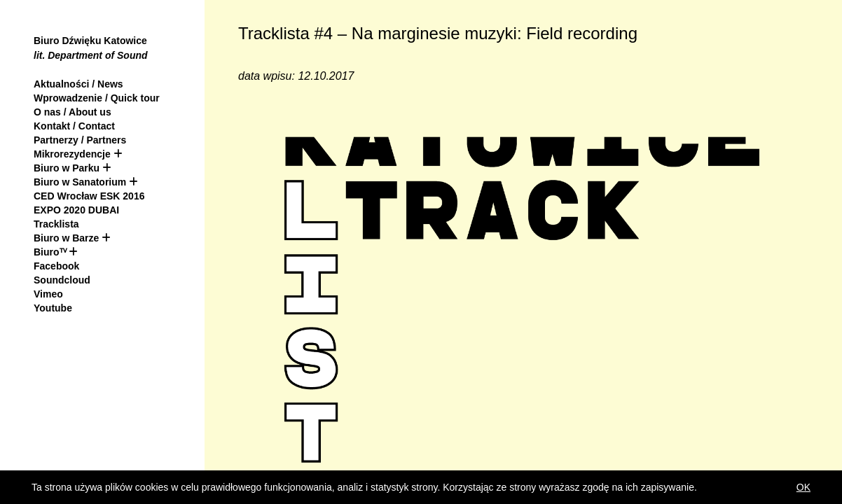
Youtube (53, 308)
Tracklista (56, 224)
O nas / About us (73, 112)
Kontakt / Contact (74, 126)
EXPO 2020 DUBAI (76, 210)
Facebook (56, 266)
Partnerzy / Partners (80, 140)
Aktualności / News (78, 84)
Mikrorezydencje (72, 154)
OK (803, 487)
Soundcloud (62, 280)
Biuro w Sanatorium (81, 182)
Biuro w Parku (67, 168)
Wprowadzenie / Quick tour (97, 98)
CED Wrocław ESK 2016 (89, 196)
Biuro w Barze (66, 238)
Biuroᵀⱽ (50, 252)
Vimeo (48, 294)
